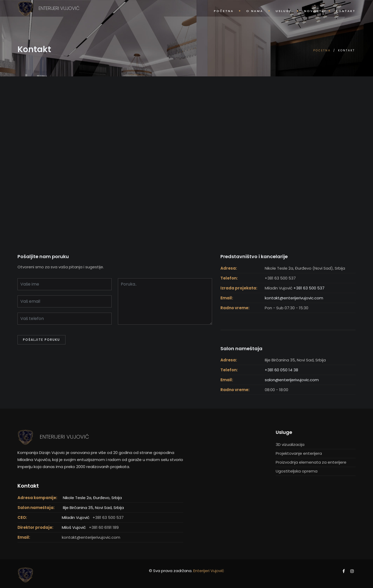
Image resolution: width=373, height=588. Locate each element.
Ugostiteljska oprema (297, 471)
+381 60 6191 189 (104, 527)
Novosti (314, 11)
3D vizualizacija (290, 444)
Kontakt (346, 11)
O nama (255, 11)
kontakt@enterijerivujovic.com (294, 298)
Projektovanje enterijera (299, 453)
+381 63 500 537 (309, 288)
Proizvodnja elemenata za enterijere (311, 462)
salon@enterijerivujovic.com (292, 380)
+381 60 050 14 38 (281, 370)
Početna (224, 11)
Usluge (284, 11)
